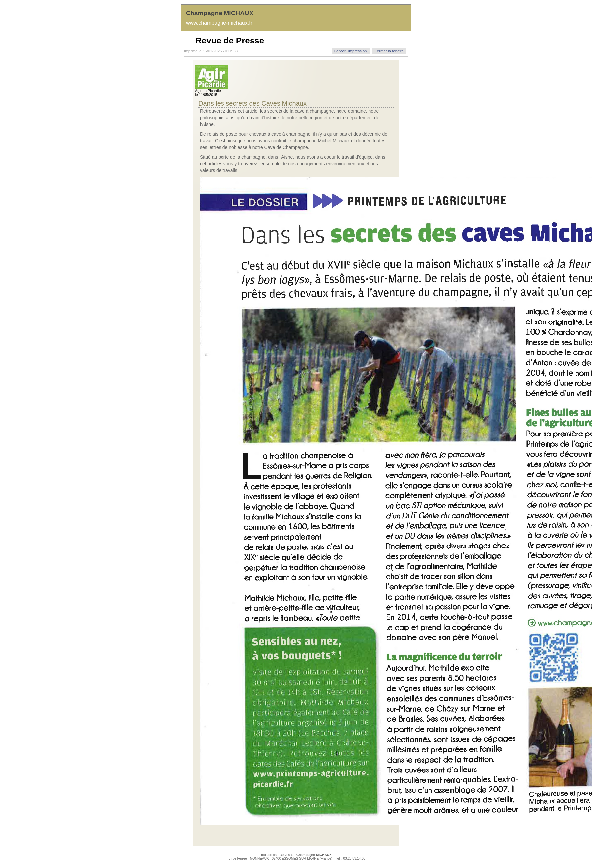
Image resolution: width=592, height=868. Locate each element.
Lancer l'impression (351, 51)
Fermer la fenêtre (389, 51)
